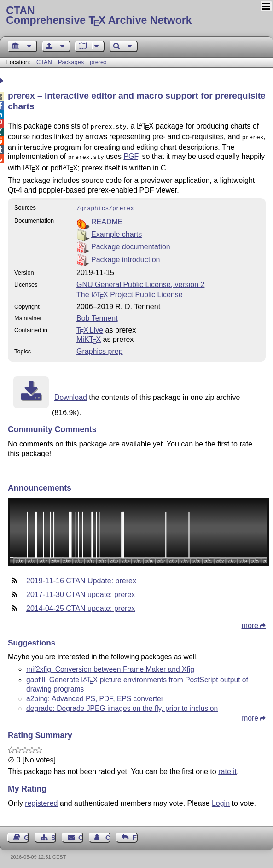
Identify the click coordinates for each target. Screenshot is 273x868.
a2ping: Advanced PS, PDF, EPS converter (95, 695)
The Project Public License (130, 291)
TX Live (90, 326)
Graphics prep (100, 348)
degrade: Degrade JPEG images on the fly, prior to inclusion (122, 705)
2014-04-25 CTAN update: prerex (81, 605)
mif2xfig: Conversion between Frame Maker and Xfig (110, 666)
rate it (227, 768)
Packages (72, 62)
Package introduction (125, 256)
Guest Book (26, 834)
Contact (81, 834)
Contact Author (108, 834)
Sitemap (54, 834)
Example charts (116, 231)
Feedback (135, 834)
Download (71, 394)
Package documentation (131, 243)
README (107, 218)
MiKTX (89, 336)
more (250, 622)
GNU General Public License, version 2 (140, 281)
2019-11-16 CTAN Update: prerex (81, 577)
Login (221, 800)
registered (41, 800)
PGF (131, 155)
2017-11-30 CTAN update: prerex (81, 591)
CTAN (44, 62)
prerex (98, 62)
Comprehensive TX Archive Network (136, 16)
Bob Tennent (97, 314)
